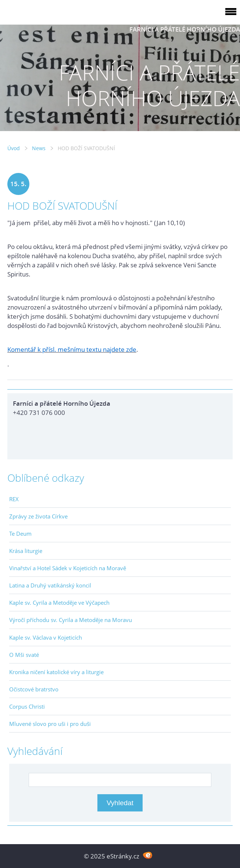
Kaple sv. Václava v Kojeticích (46, 637)
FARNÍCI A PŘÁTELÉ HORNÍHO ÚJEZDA (185, 29)
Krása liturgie (26, 551)
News (39, 148)
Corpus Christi (27, 706)
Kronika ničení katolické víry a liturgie (56, 672)
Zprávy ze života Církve (38, 516)
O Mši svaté (24, 655)
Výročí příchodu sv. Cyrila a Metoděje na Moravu (71, 620)
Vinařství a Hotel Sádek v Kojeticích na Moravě (68, 568)
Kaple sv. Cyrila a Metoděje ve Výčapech (59, 603)
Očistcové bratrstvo (34, 689)
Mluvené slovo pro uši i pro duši (50, 724)
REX (14, 499)
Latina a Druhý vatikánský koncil (50, 585)
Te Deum (20, 534)
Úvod (14, 148)
